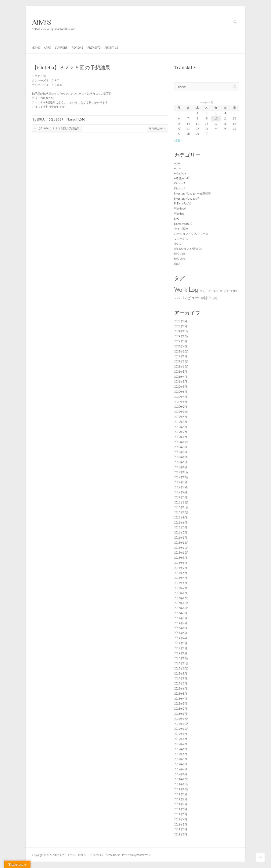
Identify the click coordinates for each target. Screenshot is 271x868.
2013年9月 (181, 674)
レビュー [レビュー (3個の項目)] (191, 298)
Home (36, 48)
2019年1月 (181, 437)
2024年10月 (181, 336)
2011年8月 (181, 799)
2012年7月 (181, 744)
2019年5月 (181, 417)
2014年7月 (181, 623)
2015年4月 (181, 578)
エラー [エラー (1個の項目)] (203, 291)
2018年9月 (181, 447)
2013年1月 (181, 714)
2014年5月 (181, 633)
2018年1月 (181, 467)
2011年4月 (181, 819)
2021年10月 (181, 367)
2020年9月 (181, 387)
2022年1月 (181, 356)
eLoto (178, 168)
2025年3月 (181, 321)
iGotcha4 (180, 189)
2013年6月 (181, 689)
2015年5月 (181, 573)
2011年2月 (181, 829)
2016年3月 (181, 527)
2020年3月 (181, 402)
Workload (180, 209)
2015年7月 (181, 568)
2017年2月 (181, 497)
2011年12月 (181, 779)
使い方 (178, 244)
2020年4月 (181, 397)
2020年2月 (181, 407)
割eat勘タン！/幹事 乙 (188, 249)
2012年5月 (181, 754)
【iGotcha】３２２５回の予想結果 (57, 128)
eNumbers (180, 173)
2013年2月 (181, 709)
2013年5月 (181, 694)
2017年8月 (181, 482)
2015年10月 (181, 553)
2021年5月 (181, 372)
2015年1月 (181, 593)
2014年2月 (181, 648)
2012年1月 (181, 774)
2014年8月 (181, 618)
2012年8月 (181, 739)
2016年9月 (181, 518)
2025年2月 (181, 326)
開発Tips (180, 254)
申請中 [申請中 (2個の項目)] (206, 298)
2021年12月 (181, 361)
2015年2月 (181, 588)
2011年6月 (181, 809)
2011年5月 (181, 814)
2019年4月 (181, 422)
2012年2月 (181, 769)
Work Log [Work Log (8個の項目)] (186, 289)
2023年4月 (181, 346)
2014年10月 (181, 608)
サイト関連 (181, 229)
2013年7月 (181, 684)
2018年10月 (181, 442)
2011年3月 (181, 825)
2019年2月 (181, 432)
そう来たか (157, 128)
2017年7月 (181, 487)
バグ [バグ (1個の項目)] (226, 291)
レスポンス (181, 239)
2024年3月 (181, 341)
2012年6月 (181, 749)
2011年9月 (181, 794)
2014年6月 (181, 628)
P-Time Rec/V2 (183, 204)
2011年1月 (181, 834)
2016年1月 (181, 538)
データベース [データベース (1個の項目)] (215, 291)
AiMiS (42, 22)
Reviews (77, 48)
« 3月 (177, 141)
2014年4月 (181, 638)
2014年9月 (181, 613)
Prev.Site (94, 48)
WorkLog (179, 214)
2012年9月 (181, 734)
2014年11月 (181, 603)
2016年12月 (181, 503)
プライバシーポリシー (75, 855)
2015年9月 (181, 558)
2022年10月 (181, 352)
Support (61, 48)
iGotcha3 (180, 183)
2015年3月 (181, 583)
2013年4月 (181, 699)
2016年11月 (181, 507)
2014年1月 (181, 653)
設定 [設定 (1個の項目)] (215, 298)
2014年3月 (181, 643)
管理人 (41, 120)
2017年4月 (181, 492)
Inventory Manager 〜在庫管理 (192, 194)
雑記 (177, 264)
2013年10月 (181, 668)
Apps (47, 48)
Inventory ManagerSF (187, 199)
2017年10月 (181, 477)
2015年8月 (181, 563)
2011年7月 (181, 804)
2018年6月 (181, 457)
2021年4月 (181, 377)
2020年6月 (181, 392)
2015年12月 (181, 543)
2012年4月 (181, 759)
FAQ (177, 219)
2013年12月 (181, 658)
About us (111, 48)
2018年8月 (181, 452)
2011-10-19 (56, 120)
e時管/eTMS (182, 178)
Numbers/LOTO (76, 120)
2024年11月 (181, 331)
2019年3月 (181, 427)
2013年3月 (181, 704)
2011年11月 (181, 784)
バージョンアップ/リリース (191, 234)
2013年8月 (181, 678)
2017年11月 (181, 472)
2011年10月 (181, 789)
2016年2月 (181, 533)
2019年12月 (181, 412)
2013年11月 (181, 663)
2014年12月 (181, 598)
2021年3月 (181, 382)
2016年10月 (181, 512)
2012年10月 (181, 729)
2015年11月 (181, 548)
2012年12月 (181, 719)
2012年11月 (181, 724)
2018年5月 (181, 462)
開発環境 (180, 259)
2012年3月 (181, 764)
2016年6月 (181, 523)
